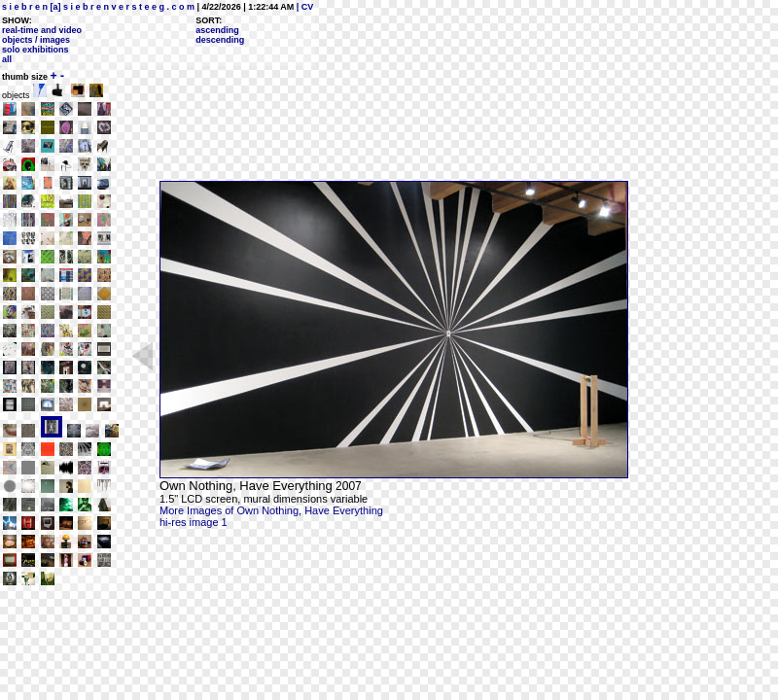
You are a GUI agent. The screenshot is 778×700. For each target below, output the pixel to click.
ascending (217, 30)
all (7, 59)
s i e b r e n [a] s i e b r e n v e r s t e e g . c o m (98, 7)
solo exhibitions (35, 50)
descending (220, 40)
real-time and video (42, 30)
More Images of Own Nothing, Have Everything (271, 510)
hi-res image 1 (194, 522)
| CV (303, 7)
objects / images (36, 40)
